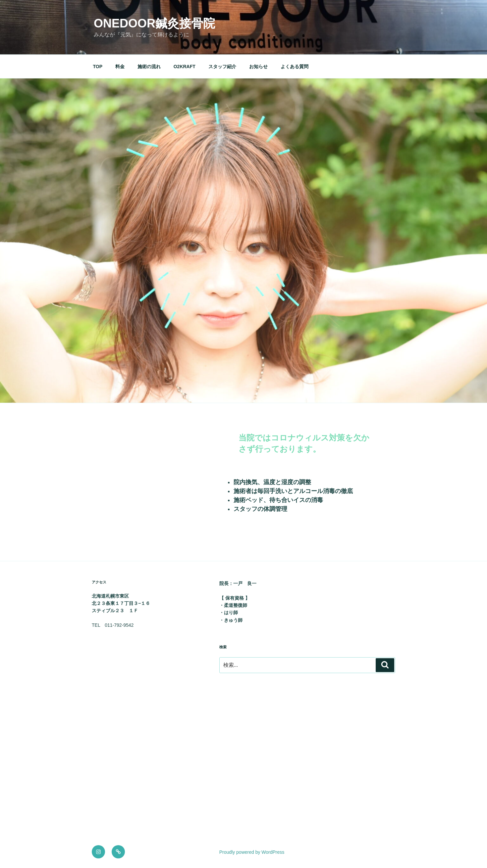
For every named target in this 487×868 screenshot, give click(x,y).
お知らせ (258, 67)
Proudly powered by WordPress (252, 852)
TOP (98, 67)
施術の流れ (149, 67)
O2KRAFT (185, 67)
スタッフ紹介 (222, 67)
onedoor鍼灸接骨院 (154, 23)
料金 (120, 67)
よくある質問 (295, 67)
